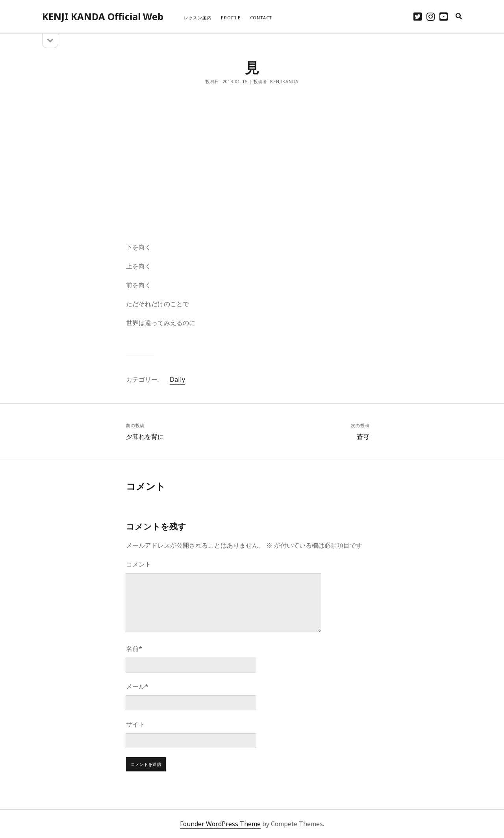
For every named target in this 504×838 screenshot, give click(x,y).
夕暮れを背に (145, 437)
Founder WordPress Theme (220, 824)
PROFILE (231, 18)
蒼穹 (363, 437)
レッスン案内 (198, 18)
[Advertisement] (252, 164)
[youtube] (444, 16)
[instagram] (431, 16)
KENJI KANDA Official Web (103, 16)
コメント (139, 564)
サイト (135, 724)
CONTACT (261, 18)
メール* (137, 686)
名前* (134, 648)
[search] (459, 17)
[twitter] (418, 16)
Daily (177, 379)
